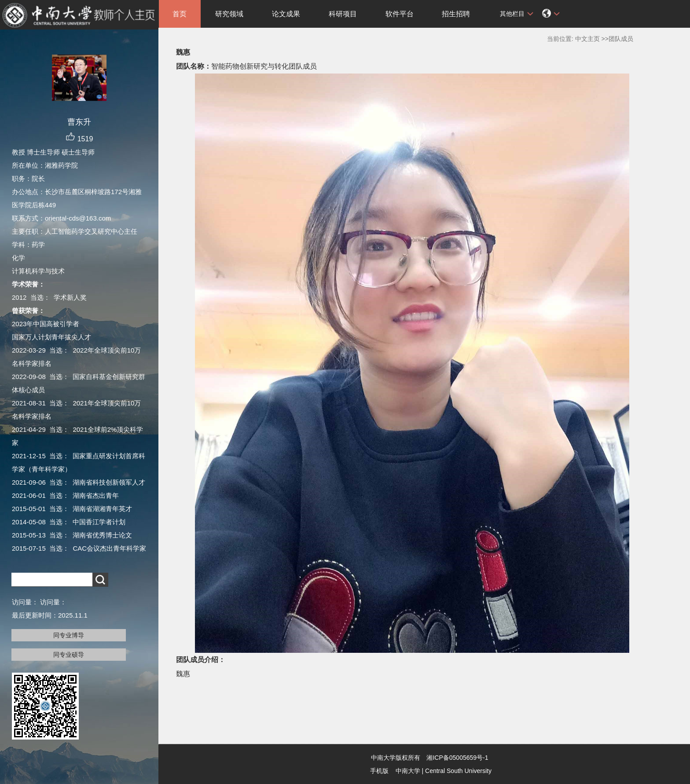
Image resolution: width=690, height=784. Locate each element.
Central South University (458, 771)
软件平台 (400, 14)
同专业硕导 (69, 655)
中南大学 (408, 771)
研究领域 (229, 14)
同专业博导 (69, 635)
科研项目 (343, 14)
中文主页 (587, 39)
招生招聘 (456, 14)
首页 (180, 14)
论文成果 (286, 14)
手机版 (379, 771)
